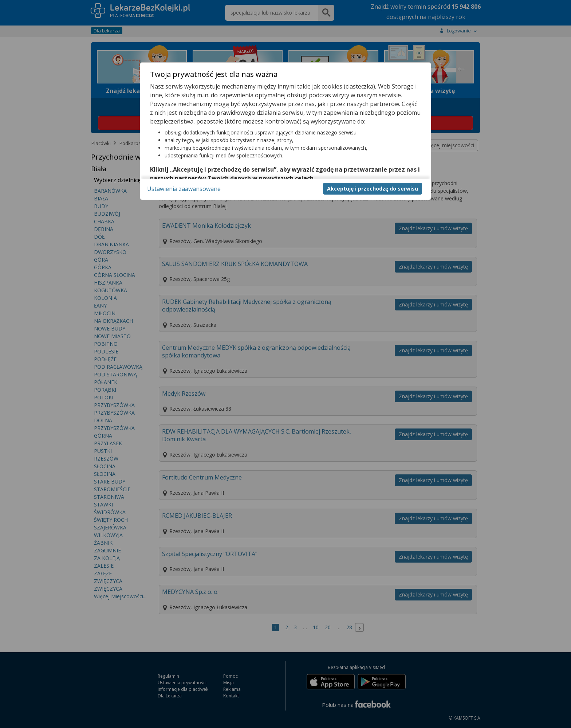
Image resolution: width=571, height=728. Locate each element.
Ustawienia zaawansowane (184, 189)
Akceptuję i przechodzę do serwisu (373, 189)
